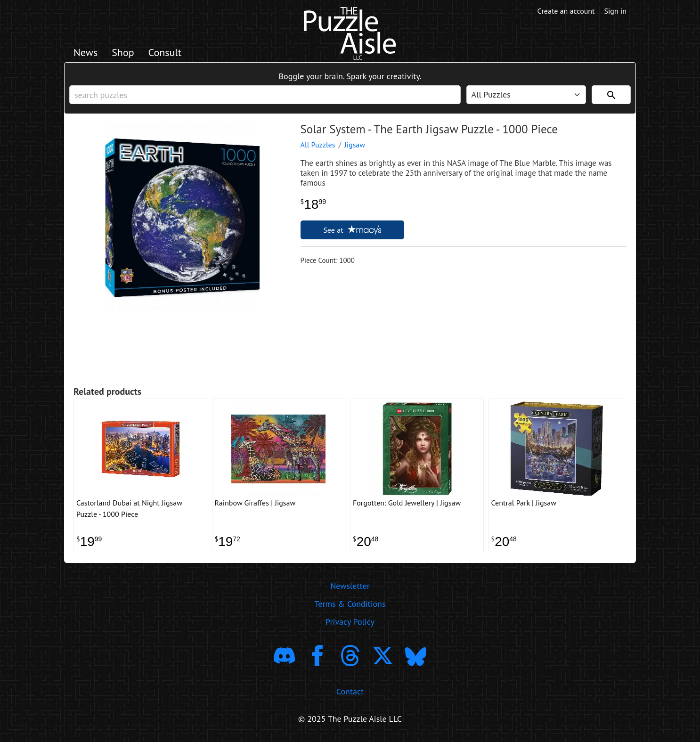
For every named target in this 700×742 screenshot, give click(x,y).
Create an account (566, 11)
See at (352, 230)
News (85, 52)
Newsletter (350, 586)
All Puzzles (318, 145)
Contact (350, 691)
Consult (165, 52)
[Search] (611, 95)
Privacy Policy (350, 622)
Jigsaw (355, 145)
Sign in (615, 11)
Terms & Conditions (350, 604)
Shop (123, 52)
